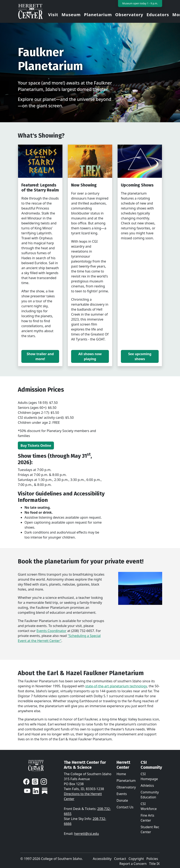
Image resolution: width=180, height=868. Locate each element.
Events (122, 794)
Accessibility (102, 859)
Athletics (147, 786)
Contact (120, 859)
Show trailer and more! (40, 356)
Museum (71, 15)
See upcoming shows (140, 356)
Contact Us (125, 807)
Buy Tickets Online (36, 446)
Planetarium (98, 15)
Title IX (154, 864)
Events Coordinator (51, 631)
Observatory (129, 15)
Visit (53, 15)
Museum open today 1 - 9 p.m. (140, 3)
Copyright (136, 859)
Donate (122, 800)
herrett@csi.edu (87, 834)
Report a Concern (133, 864)
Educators (158, 15)
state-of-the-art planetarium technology (116, 686)
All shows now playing (90, 356)
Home (121, 774)
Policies (152, 859)
